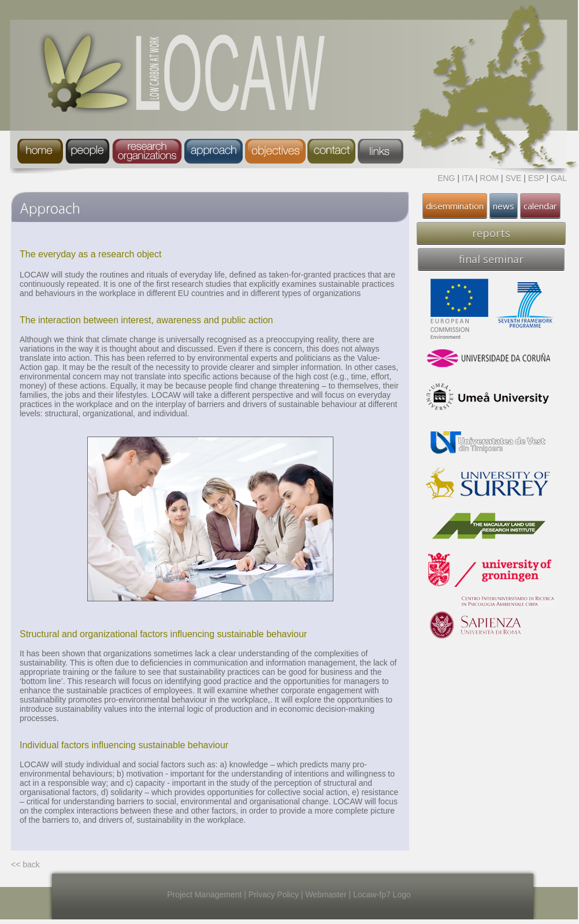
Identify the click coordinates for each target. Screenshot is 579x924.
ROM (489, 178)
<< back (25, 864)
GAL (559, 178)
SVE (513, 178)
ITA (467, 178)
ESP (536, 178)
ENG (446, 178)
